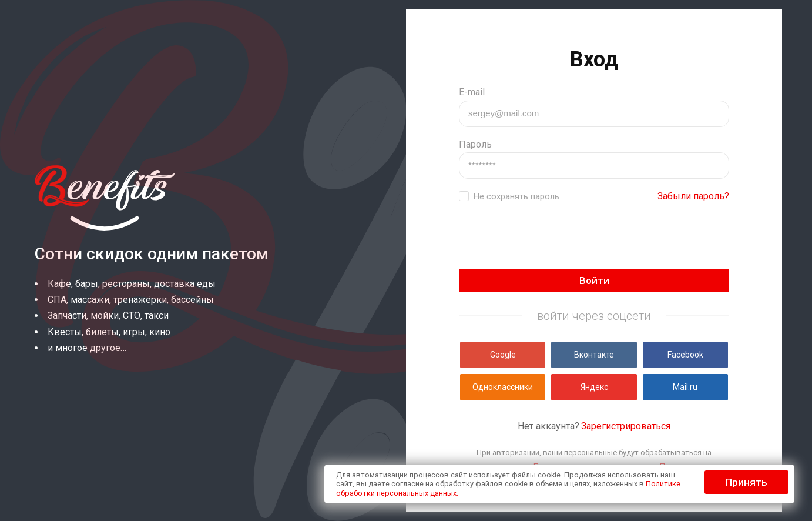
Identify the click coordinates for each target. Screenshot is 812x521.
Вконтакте (594, 355)
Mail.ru (685, 387)
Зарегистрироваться (626, 426)
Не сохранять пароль (516, 196)
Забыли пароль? (693, 196)
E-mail (472, 92)
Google (503, 355)
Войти (594, 280)
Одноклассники (503, 387)
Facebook (685, 355)
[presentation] (548, 236)
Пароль (475, 144)
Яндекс (594, 387)
